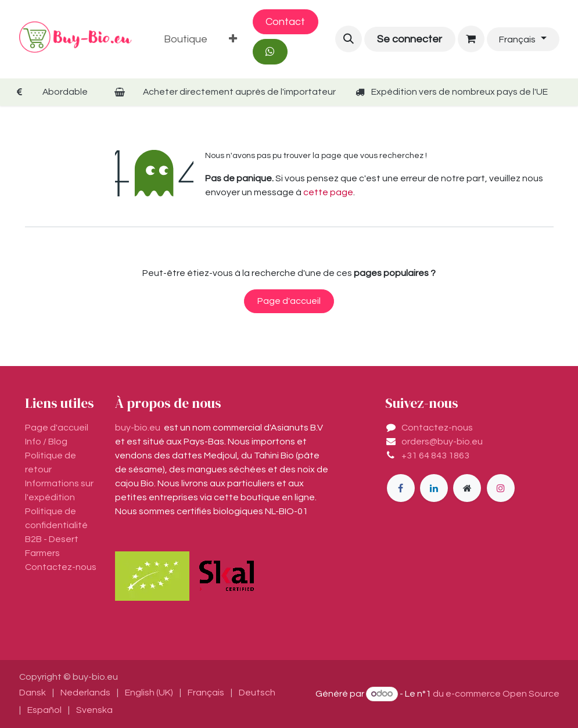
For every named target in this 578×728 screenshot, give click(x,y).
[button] (349, 39)
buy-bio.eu (138, 428)
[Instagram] (501, 488)
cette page (328, 192)
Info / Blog (46, 442)
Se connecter (410, 39)
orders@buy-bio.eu (442, 442)
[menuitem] (186, 39)
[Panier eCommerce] (471, 39)
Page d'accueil (289, 301)
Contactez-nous (437, 428)
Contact (285, 22)
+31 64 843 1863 (435, 456)
